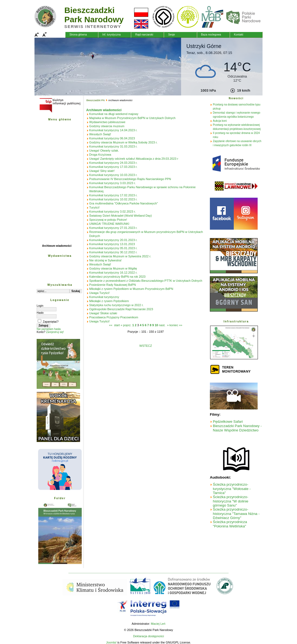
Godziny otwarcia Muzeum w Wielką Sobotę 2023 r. (123, 142)
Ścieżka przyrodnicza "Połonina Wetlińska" (230, 524)
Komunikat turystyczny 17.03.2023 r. (113, 167)
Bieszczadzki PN (53, 126)
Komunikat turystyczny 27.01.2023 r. (113, 228)
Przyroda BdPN (52, 132)
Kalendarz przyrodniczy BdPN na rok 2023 (117, 277)
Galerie (47, 180)
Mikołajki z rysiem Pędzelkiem (109, 301)
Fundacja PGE (51, 216)
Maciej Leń (158, 624)
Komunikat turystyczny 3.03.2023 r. (113, 183)
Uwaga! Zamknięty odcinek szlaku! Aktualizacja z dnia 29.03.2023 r (134, 159)
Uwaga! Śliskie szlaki (103, 313)
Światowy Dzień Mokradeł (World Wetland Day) (121, 216)
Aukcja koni (220, 121)
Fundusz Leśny (52, 204)
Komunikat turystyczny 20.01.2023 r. (113, 240)
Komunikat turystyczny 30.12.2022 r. (113, 252)
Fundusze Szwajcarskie (57, 198)
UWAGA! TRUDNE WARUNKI (109, 224)
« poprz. (126, 325)
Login (40, 306)
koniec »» (176, 325)
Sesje (171, 35)
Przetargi (48, 168)
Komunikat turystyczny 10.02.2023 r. (113, 199)
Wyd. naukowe (51, 263)
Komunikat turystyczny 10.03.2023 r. (113, 175)
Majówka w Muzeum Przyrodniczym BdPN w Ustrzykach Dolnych (132, 118)
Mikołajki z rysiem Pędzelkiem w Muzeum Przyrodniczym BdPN (131, 289)
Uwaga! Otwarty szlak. (104, 150)
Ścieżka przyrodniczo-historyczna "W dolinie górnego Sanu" (231, 501)
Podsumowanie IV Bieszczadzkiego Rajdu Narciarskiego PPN (130, 179)
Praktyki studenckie (55, 234)
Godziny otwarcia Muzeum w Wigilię (113, 268)
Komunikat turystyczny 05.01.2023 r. (113, 248)
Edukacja (48, 156)
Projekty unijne (52, 192)
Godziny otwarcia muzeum (107, 126)
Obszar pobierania (54, 275)
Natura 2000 (50, 222)
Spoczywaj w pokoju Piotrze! (108, 220)
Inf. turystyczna (111, 35)
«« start (115, 325)
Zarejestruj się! (55, 332)
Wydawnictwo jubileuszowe (107, 122)
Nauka (46, 150)
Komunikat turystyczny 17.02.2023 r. (113, 195)
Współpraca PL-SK (54, 210)
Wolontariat (50, 240)
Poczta (46, 186)
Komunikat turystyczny (104, 297)
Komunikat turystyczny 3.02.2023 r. (113, 212)
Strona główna (78, 35)
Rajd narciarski (144, 35)
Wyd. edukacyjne (53, 269)
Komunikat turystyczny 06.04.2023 (112, 138)
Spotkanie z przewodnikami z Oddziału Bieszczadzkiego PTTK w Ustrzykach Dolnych (146, 281)
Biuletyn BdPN (51, 228)
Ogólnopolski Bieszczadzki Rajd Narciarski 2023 (121, 309)
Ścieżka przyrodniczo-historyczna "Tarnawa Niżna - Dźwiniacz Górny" (236, 514)
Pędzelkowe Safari (228, 422)
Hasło (40, 313)
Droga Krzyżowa (100, 155)
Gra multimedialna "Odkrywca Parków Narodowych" (124, 203)
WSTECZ (146, 346)
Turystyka (48, 162)
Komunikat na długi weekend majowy (114, 114)
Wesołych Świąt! (100, 134)
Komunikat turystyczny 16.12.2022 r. (113, 273)
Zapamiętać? (51, 322)
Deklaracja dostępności (148, 636)
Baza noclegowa (211, 35)
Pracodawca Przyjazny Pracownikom (114, 317)
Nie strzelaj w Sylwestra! (105, 260)
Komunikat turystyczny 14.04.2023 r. (113, 130)
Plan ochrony (51, 138)
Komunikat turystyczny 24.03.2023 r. (113, 163)
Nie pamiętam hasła (49, 329)
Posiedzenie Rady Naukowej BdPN (113, 285)
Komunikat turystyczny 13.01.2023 (112, 244)
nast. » (164, 325)
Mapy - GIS (49, 174)
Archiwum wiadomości (57, 246)
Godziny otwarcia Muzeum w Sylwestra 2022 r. (120, 256)
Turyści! (94, 207)
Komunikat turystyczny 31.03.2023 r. (113, 146)
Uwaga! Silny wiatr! (102, 171)
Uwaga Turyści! (99, 293)
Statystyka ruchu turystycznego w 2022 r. (116, 305)
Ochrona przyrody (54, 144)
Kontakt (239, 35)
